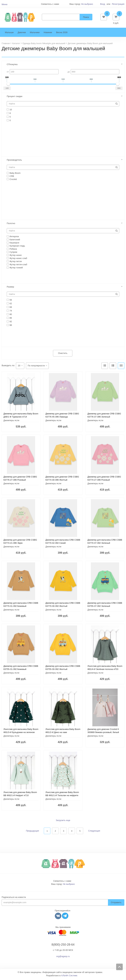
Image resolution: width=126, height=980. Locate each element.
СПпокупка (12, 66)
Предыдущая (32, 832)
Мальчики (35, 34)
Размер (10, 288)
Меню (5, 4)
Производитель (14, 161)
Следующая (94, 832)
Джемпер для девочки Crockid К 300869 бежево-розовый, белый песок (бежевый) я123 (103, 734)
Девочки (22, 34)
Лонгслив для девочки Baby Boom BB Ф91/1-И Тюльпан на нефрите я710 (62, 797)
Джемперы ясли (11, 422)
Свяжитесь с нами (62, 882)
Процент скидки (15, 98)
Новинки (48, 34)
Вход (102, 4)
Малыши (9, 34)
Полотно (11, 224)
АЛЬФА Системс (69, 977)
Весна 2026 (62, 34)
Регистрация (118, 4)
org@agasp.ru (63, 958)
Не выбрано (87, 4)
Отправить (116, 904)
